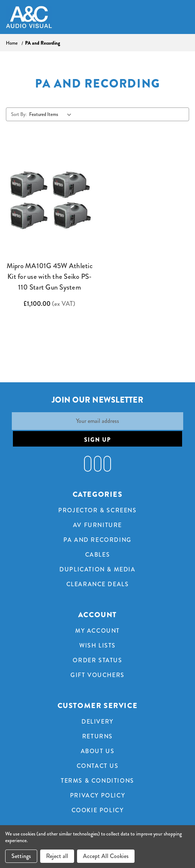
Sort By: (19, 114)
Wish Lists (97, 645)
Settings (21, 856)
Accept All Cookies (106, 856)
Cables (98, 555)
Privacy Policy (97, 795)
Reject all (57, 856)
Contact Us (98, 766)
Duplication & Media (97, 569)
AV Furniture (97, 525)
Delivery (97, 722)
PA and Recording (97, 540)
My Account (97, 631)
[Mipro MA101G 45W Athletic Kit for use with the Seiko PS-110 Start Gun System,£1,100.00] (50, 199)
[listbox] (52, 114)
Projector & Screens (97, 510)
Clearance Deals (98, 584)
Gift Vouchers (97, 675)
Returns (97, 736)
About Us (98, 751)
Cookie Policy (98, 810)
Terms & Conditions (97, 781)
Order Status (97, 660)
